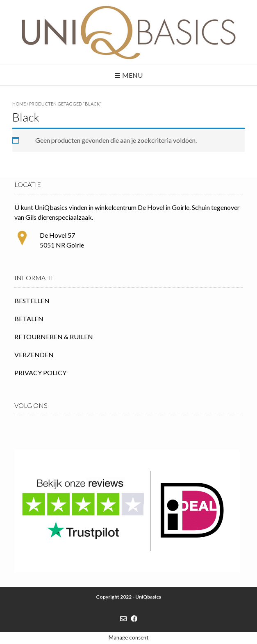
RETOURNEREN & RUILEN (54, 337)
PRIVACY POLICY (40, 373)
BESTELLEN (32, 301)
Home (19, 104)
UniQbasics (148, 597)
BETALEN (29, 319)
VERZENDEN (34, 355)
